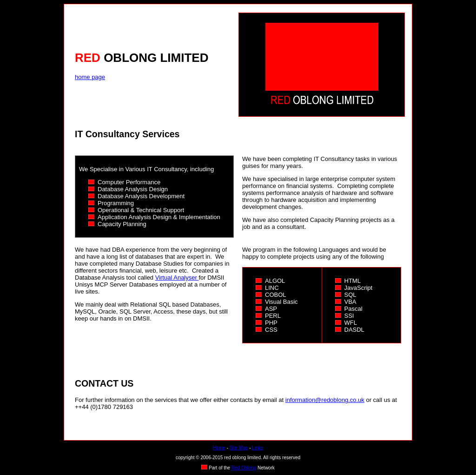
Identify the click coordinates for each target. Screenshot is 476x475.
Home (219, 448)
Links (257, 448)
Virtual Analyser (177, 278)
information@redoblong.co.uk (325, 400)
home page (90, 77)
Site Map (239, 448)
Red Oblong (244, 468)
